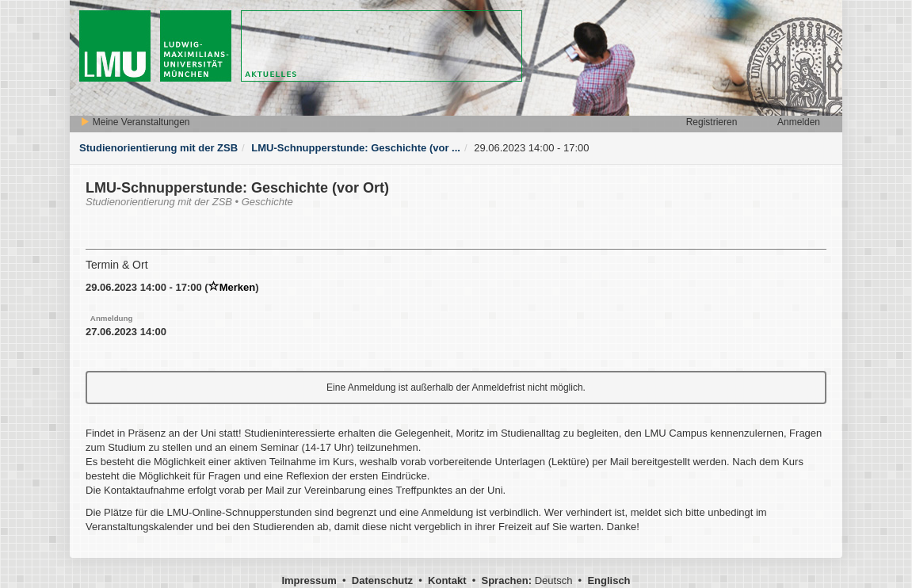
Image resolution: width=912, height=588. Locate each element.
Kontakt (447, 580)
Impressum (309, 580)
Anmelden (799, 122)
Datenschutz (382, 580)
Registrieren (712, 122)
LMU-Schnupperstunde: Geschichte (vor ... (356, 148)
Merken (232, 287)
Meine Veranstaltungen (135, 122)
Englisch (609, 580)
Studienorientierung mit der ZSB (158, 148)
